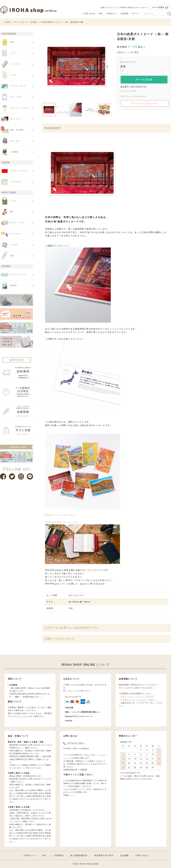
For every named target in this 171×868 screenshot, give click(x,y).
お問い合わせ (90, 14)
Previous (46, 67)
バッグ (8, 201)
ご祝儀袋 (9, 152)
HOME (7, 22)
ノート (8, 53)
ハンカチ (9, 245)
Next (107, 67)
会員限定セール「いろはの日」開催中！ (139, 700)
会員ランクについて (110, 8)
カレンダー (10, 141)
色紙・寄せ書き (12, 130)
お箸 (7, 256)
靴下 (7, 212)
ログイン (136, 14)
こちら (74, 691)
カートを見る (160, 7)
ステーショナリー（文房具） (26, 22)
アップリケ (10, 234)
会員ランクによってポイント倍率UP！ (138, 697)
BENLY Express (23, 716)
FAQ (101, 14)
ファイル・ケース (13, 86)
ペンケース (10, 64)
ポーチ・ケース (12, 223)
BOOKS (8, 286)
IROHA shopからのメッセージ (134, 8)
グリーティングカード (15, 108)
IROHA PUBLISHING (89, 864)
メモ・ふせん (11, 97)
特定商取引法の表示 (104, 855)
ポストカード (11, 119)
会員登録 (125, 14)
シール (8, 75)
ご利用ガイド (112, 14)
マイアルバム (11, 182)
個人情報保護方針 (79, 855)
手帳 (7, 42)
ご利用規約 (58, 855)
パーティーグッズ (13, 275)
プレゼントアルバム (14, 171)
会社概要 (124, 855)
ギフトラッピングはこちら (144, 103)
